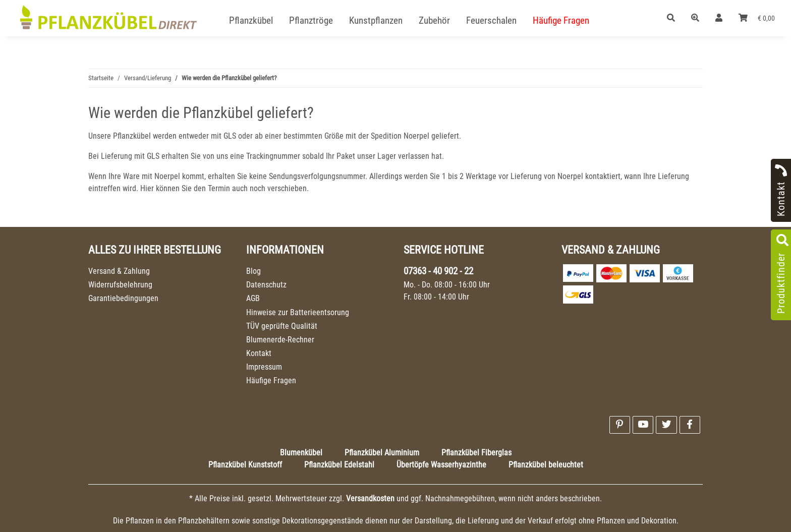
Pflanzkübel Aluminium (382, 453)
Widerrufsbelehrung (120, 285)
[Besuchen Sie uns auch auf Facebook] (690, 425)
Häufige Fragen (271, 380)
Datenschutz (266, 285)
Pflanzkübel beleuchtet (546, 465)
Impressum (264, 367)
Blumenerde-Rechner (280, 340)
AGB (253, 298)
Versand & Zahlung (119, 271)
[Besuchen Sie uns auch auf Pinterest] (620, 425)
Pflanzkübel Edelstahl (339, 465)
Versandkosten (370, 498)
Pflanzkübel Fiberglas (476, 453)
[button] (671, 18)
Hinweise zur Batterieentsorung (298, 312)
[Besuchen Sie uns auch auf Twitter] (666, 425)
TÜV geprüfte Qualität (282, 326)
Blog (253, 271)
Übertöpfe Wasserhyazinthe (441, 465)
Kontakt (259, 353)
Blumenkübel (301, 453)
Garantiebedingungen (123, 298)
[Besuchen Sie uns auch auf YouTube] (643, 425)
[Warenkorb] (757, 18)
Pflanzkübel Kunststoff (245, 465)
